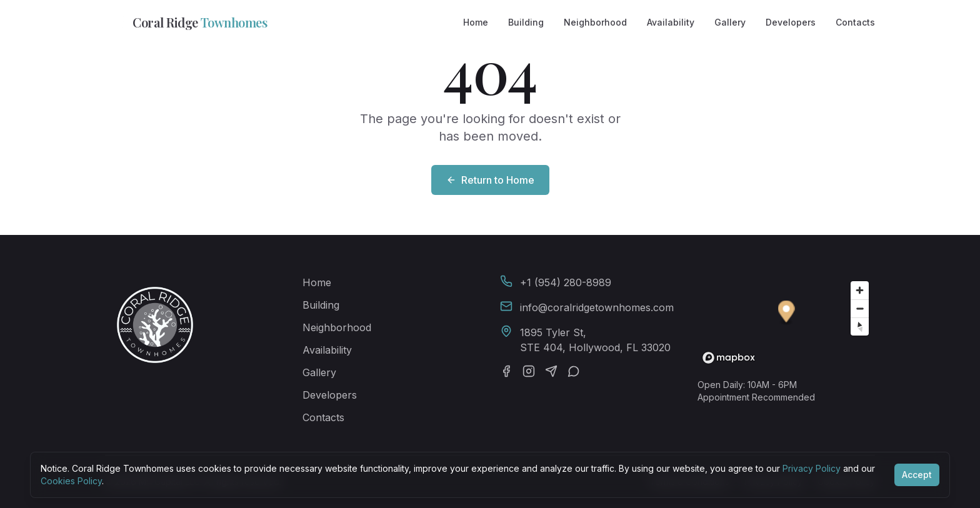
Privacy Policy (812, 468)
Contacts (855, 22)
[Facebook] (506, 371)
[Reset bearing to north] (860, 326)
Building (526, 22)
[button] (787, 313)
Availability (671, 22)
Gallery (730, 22)
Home (476, 22)
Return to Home (490, 180)
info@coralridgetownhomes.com (597, 307)
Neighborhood (595, 22)
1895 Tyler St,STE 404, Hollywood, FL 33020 (595, 340)
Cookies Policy (71, 481)
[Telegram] (551, 371)
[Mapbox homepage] (729, 358)
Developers (791, 22)
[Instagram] (529, 371)
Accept (917, 475)
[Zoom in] (860, 290)
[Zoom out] (860, 308)
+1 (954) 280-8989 (566, 282)
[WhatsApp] (574, 371)
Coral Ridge (186, 22)
